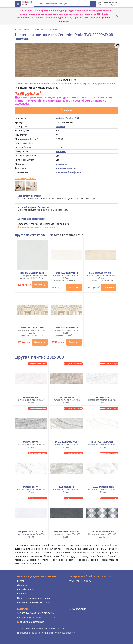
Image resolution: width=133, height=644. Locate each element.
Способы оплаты (26, 589)
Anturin (60, 118)
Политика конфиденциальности (34, 598)
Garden (69, 118)
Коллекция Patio (26, 178)
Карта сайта (78, 609)
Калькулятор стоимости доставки (36, 227)
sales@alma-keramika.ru (32, 622)
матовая (61, 151)
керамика (62, 164)
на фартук (76, 172)
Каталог (21, 581)
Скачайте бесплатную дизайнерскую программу (43, 209)
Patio (77, 118)
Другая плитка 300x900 (39, 357)
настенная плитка (66, 168)
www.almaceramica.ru (80, 581)
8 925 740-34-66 (46, 613)
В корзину (66, 110)
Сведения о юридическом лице (34, 602)
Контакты (22, 594)
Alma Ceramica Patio (69, 235)
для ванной (63, 172)
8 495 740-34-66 (28, 613)
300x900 (61, 126)
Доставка (22, 585)
